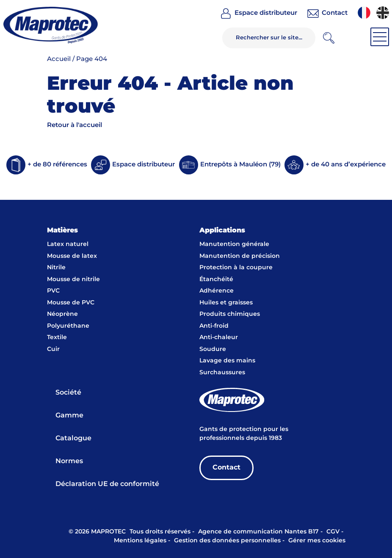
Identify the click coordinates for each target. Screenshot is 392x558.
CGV (333, 532)
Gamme (69, 416)
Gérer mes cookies (317, 541)
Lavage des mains (227, 361)
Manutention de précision (240, 256)
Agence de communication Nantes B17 (258, 532)
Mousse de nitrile (73, 279)
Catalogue (73, 438)
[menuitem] (364, 13)
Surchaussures (222, 373)
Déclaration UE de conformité (107, 484)
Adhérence (217, 291)
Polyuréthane (68, 326)
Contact (226, 468)
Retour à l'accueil (75, 125)
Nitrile (56, 268)
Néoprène (62, 314)
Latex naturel (68, 244)
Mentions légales (140, 541)
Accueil (59, 59)
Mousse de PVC (71, 303)
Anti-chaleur (219, 337)
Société (68, 393)
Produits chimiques (230, 314)
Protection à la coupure (236, 268)
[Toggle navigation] (380, 37)
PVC (53, 291)
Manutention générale (234, 244)
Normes (69, 461)
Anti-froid (214, 326)
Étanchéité (216, 279)
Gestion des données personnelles (227, 541)
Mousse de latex (72, 256)
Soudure (213, 349)
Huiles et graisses (226, 303)
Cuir (53, 349)
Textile (57, 337)
